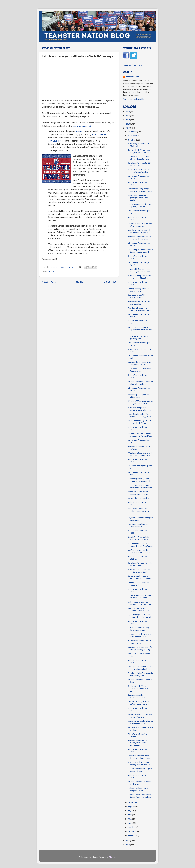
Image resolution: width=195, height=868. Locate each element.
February (132, 831)
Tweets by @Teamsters (132, 65)
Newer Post (49, 282)
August (131, 807)
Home (80, 282)
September (133, 802)
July (130, 811)
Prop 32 (51, 271)
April (130, 823)
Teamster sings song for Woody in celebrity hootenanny (138, 743)
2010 (128, 845)
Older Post (110, 282)
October (132, 140)
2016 (128, 112)
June (130, 815)
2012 (128, 128)
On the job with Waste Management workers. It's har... (139, 689)
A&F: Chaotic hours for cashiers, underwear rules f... (139, 511)
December (133, 132)
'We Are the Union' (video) (138, 498)
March (131, 827)
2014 (128, 120)
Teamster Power (132, 77)
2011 (128, 841)
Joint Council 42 (99, 135)
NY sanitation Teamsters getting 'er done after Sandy (138, 198)
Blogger (112, 857)
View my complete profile (133, 99)
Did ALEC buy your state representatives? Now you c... (140, 330)
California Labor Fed (82, 126)
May (130, 819)
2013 (128, 124)
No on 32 (80, 132)
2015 (128, 116)
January (132, 836)
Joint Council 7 (54, 141)
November (133, 136)
